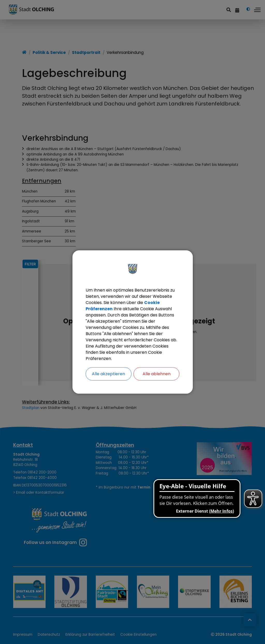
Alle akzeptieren (108, 374)
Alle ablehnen (157, 374)
